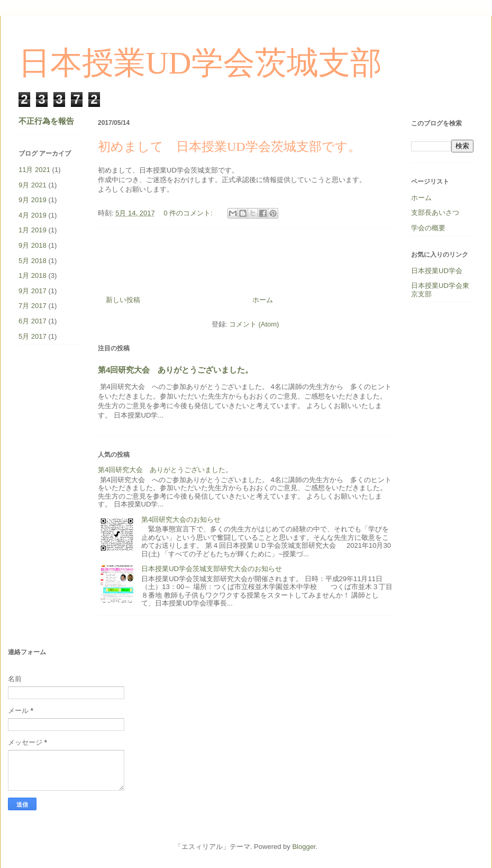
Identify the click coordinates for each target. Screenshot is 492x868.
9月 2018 (33, 245)
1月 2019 (33, 230)
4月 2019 (33, 215)
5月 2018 (33, 261)
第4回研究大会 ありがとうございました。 (175, 370)
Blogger (304, 847)
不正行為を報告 (46, 121)
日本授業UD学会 (437, 271)
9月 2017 (33, 291)
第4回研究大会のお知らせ (181, 519)
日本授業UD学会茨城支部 (200, 63)
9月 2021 (33, 185)
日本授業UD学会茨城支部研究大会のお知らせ (212, 569)
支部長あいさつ (435, 213)
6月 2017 (33, 321)
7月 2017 (33, 306)
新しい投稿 (123, 300)
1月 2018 (33, 275)
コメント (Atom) (254, 324)
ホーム (263, 300)
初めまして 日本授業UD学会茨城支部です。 (229, 147)
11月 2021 (34, 170)
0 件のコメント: (189, 213)
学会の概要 (428, 228)
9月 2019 (33, 200)
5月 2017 (33, 336)
